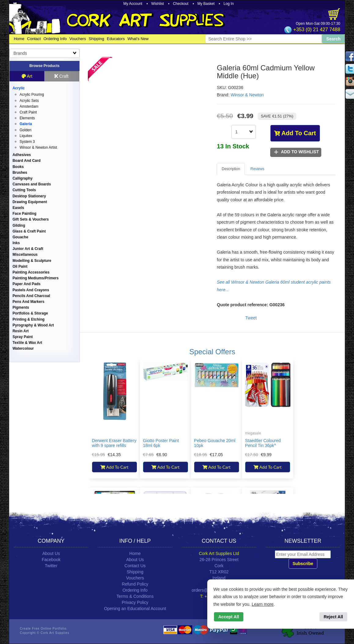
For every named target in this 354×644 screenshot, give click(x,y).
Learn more (263, 604)
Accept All (229, 617)
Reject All (333, 617)
